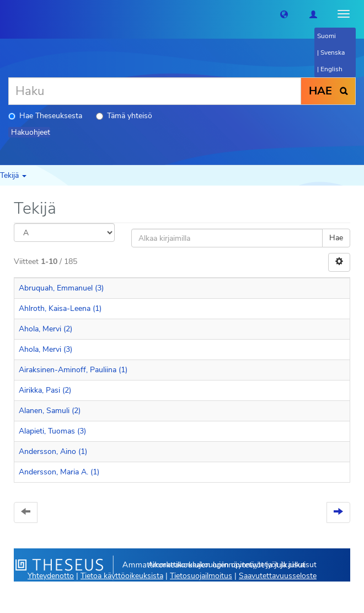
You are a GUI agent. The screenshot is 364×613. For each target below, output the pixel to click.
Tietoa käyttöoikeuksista (122, 576)
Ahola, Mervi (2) (45, 329)
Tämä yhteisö (124, 116)
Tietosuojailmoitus (201, 576)
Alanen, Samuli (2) (50, 411)
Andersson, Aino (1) (53, 451)
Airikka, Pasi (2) (45, 390)
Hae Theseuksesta (45, 116)
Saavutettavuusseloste (278, 576)
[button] (284, 14)
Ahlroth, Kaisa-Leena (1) (60, 308)
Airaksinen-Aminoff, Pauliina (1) (73, 370)
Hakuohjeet (31, 132)
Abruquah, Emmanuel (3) (61, 288)
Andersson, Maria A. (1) (59, 472)
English (331, 69)
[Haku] (155, 91)
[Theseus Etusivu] (8, 14)
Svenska (333, 52)
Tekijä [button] (13, 175)
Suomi (326, 36)
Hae (336, 238)
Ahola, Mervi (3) (45, 349)
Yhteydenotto (51, 576)
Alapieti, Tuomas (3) (52, 431)
